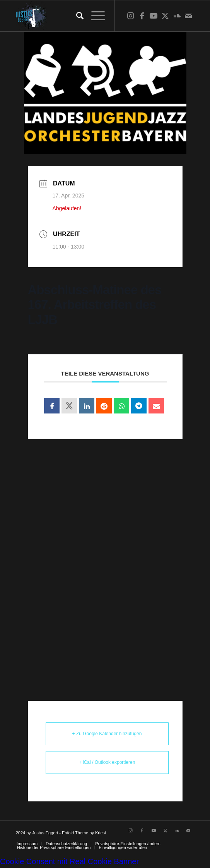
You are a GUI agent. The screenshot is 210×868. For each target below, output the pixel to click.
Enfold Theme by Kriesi (84, 833)
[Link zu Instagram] (130, 16)
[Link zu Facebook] (142, 16)
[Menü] (94, 16)
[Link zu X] (165, 16)
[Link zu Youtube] (154, 16)
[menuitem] (76, 16)
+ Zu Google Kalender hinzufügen (107, 734)
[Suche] (76, 16)
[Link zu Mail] (188, 16)
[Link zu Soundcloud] (177, 16)
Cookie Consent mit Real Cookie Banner (69, 861)
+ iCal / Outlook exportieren (107, 762)
